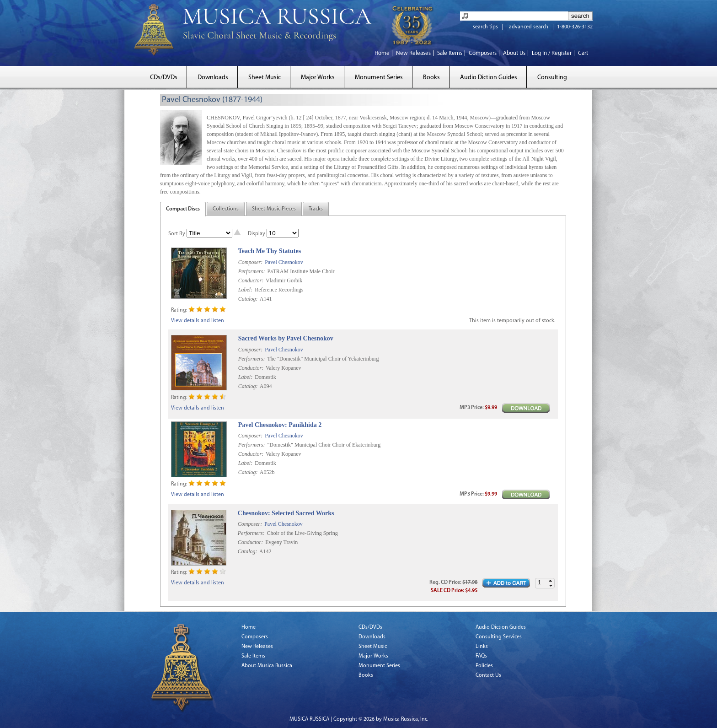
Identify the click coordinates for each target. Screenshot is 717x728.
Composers (483, 53)
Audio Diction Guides (489, 78)
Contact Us (488, 675)
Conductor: (251, 280)
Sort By (177, 234)
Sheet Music (265, 78)
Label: (245, 290)
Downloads (213, 78)
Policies (484, 666)
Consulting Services (499, 637)
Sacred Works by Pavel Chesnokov (286, 338)
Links (482, 647)
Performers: (252, 271)
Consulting (552, 78)
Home (382, 53)
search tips (485, 27)
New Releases (413, 53)
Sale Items (450, 53)
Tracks (316, 209)
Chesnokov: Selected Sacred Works (286, 513)
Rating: (179, 310)
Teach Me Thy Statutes (270, 251)
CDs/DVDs (164, 78)
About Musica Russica (267, 666)
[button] (551, 581)
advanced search (529, 27)
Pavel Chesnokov (284, 262)
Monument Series (379, 78)
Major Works (318, 78)
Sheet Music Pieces (274, 209)
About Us (514, 53)
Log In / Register (552, 53)
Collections (226, 209)
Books (431, 78)
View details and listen (198, 321)
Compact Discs (183, 209)
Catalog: (248, 299)
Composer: (250, 262)
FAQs (481, 656)
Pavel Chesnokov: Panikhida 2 (280, 425)
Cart (583, 53)
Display (257, 234)
